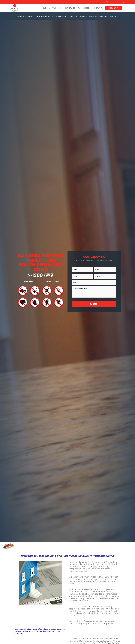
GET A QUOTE (16, 2)
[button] (29, 279)
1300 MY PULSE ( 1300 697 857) (113, 2)
